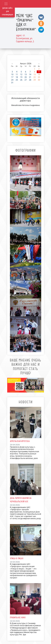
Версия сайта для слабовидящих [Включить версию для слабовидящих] (7, 11)
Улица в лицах (17, 558)
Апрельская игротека (20, 441)
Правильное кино (18, 617)
